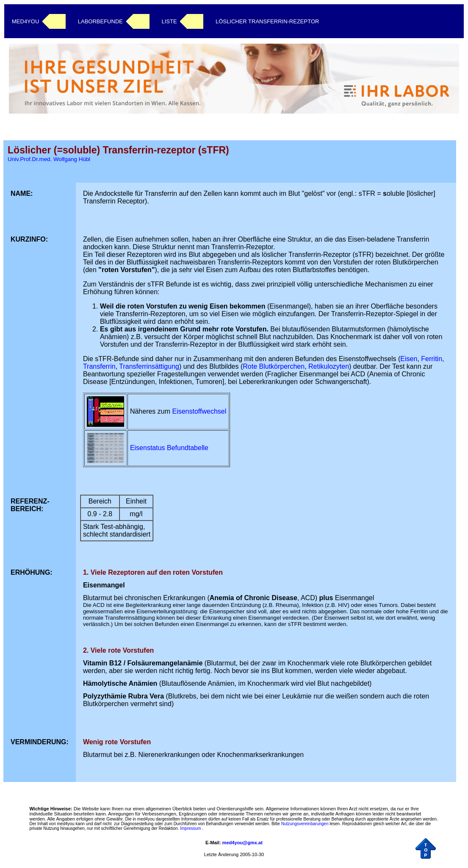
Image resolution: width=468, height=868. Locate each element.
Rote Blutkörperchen (274, 366)
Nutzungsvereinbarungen (305, 824)
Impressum (190, 828)
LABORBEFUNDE (100, 21)
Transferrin (99, 366)
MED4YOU (25, 21)
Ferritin (432, 359)
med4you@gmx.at (242, 843)
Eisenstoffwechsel (199, 411)
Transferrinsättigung (149, 366)
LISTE (169, 21)
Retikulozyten (329, 366)
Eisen (409, 359)
